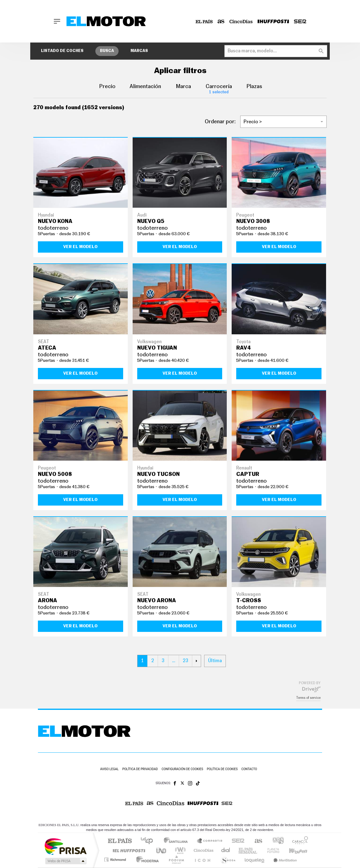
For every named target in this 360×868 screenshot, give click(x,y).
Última (215, 661)
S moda (228, 860)
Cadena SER (236, 841)
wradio (179, 850)
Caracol (298, 841)
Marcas (139, 51)
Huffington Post (128, 850)
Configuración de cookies (182, 769)
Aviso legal (109, 769)
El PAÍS (120, 841)
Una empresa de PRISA (65, 846)
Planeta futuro (271, 850)
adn (276, 841)
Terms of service (308, 698)
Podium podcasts (176, 860)
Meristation (284, 860)
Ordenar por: (220, 122)
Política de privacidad (140, 769)
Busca (107, 51)
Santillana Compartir (210, 841)
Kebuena (293, 850)
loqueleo (255, 860)
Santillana (178, 841)
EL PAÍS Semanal (248, 850)
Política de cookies (222, 769)
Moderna (146, 860)
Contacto (249, 769)
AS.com (256, 841)
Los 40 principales (149, 841)
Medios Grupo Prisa (65, 861)
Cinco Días (203, 850)
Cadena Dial (226, 850)
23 (186, 661)
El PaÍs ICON (202, 860)
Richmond (116, 860)
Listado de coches (62, 51)
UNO (162, 850)
